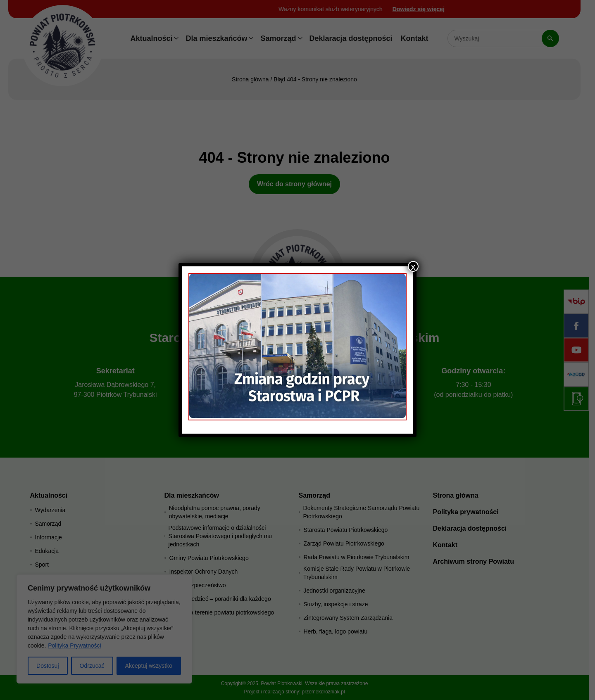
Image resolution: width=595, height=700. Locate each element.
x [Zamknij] (413, 266)
